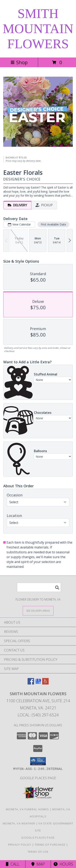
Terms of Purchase (50, 845)
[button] (38, 761)
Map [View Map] (38, 864)
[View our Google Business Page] (38, 683)
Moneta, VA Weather (19, 823)
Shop (19, 62)
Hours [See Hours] (63, 864)
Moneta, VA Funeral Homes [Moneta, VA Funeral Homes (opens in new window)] (27, 809)
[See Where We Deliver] (38, 611)
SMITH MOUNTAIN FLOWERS (38, 29)
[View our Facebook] (31, 683)
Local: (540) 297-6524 (38, 715)
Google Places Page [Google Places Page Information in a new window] (38, 778)
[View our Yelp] (45, 683)
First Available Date (53, 224)
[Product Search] (39, 587)
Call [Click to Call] (13, 864)
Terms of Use (38, 852)
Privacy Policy (20, 845)
